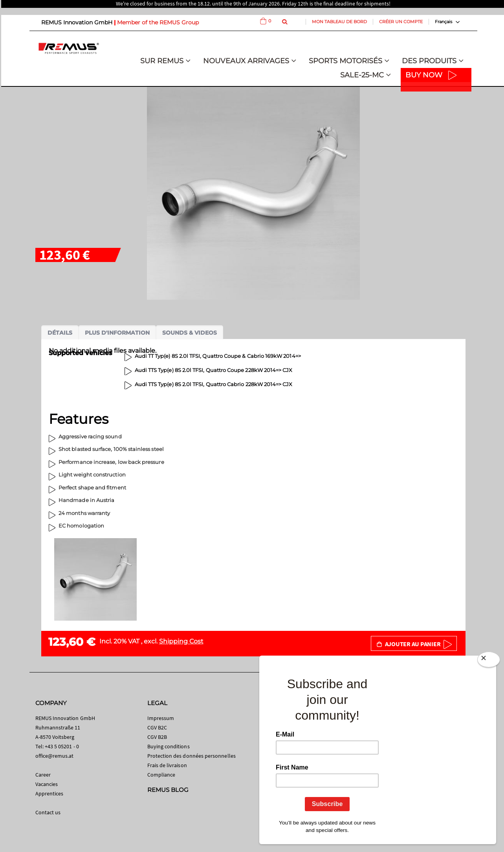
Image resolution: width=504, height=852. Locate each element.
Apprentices (49, 793)
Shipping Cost (181, 641)
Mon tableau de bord (339, 22)
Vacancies (47, 784)
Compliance (161, 775)
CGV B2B (157, 737)
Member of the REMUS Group (158, 22)
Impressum (161, 718)
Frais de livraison (167, 765)
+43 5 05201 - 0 (62, 746)
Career (43, 775)
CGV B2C (157, 727)
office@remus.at (55, 756)
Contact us (48, 812)
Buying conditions (169, 746)
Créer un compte (401, 22)
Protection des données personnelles (192, 756)
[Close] (489, 661)
